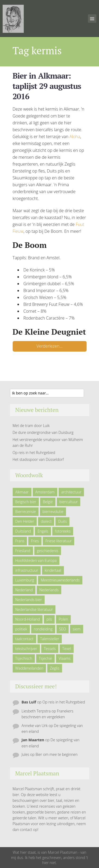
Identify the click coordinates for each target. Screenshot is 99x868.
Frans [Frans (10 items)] (20, 541)
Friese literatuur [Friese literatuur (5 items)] (58, 541)
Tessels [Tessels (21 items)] (50, 649)
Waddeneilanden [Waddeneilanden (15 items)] (29, 668)
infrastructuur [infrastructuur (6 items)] (27, 570)
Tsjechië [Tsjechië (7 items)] (46, 658)
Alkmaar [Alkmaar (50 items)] (22, 492)
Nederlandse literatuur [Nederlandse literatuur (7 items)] (34, 609)
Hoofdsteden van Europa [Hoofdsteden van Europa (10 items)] (36, 560)
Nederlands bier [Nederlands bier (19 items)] (29, 600)
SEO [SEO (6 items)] (63, 629)
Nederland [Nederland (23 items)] (24, 590)
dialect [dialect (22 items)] (46, 521)
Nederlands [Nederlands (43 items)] (49, 590)
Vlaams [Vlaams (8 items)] (65, 658)
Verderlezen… (49, 346)
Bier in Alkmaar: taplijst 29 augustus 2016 (47, 86)
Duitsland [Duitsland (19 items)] (23, 531)
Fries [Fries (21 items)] (35, 541)
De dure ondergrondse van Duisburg (43, 432)
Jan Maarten (33, 740)
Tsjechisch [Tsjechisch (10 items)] (24, 658)
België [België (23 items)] (48, 502)
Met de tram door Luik (31, 426)
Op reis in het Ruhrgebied (34, 453)
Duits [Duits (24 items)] (62, 521)
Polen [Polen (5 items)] (63, 619)
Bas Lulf (29, 702)
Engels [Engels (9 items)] (43, 531)
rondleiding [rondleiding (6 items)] (43, 629)
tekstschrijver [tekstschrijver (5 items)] (26, 649)
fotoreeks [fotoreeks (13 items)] (63, 531)
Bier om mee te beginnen (56, 754)
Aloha (75, 137)
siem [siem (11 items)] (77, 629)
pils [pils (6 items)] (49, 619)
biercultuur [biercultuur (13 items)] (69, 502)
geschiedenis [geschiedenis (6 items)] (48, 551)
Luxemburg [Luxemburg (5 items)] (25, 580)
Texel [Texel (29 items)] (67, 649)
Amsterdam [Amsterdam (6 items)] (45, 492)
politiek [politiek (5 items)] (21, 629)
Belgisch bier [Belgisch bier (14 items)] (26, 502)
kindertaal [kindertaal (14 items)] (53, 570)
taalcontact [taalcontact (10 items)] (24, 639)
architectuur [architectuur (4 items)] (71, 492)
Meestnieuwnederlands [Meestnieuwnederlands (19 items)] (60, 580)
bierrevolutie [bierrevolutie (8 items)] (53, 512)
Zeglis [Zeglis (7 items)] (55, 668)
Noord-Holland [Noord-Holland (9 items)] (28, 619)
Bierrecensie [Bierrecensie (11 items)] (26, 512)
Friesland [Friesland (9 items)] (23, 551)
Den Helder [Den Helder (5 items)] (25, 521)
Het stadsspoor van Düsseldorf (38, 459)
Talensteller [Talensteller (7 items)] (50, 639)
